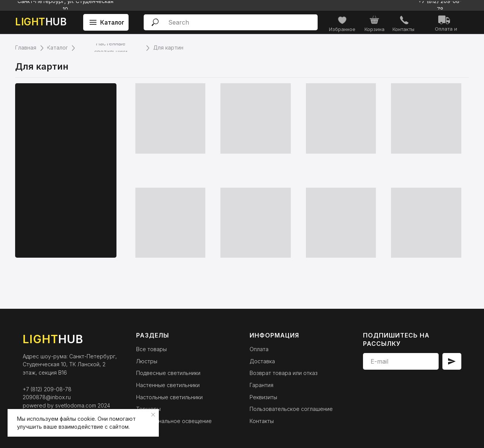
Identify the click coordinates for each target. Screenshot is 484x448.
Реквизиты (263, 397)
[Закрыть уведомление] (153, 415)
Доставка (262, 361)
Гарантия (261, 385)
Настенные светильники (168, 385)
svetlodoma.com (76, 405)
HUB (41, 22)
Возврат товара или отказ (284, 373)
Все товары (151, 349)
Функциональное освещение (174, 421)
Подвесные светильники (168, 373)
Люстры (147, 361)
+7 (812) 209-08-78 (47, 389)
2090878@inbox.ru (47, 397)
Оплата (259, 349)
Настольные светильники (169, 397)
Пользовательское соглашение (291, 409)
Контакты (262, 421)
